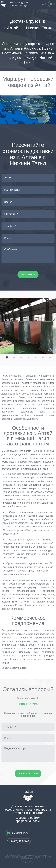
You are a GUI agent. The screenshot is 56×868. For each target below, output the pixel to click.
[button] (7, 357)
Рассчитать (28, 275)
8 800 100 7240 (28, 704)
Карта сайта (28, 862)
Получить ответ (28, 774)
